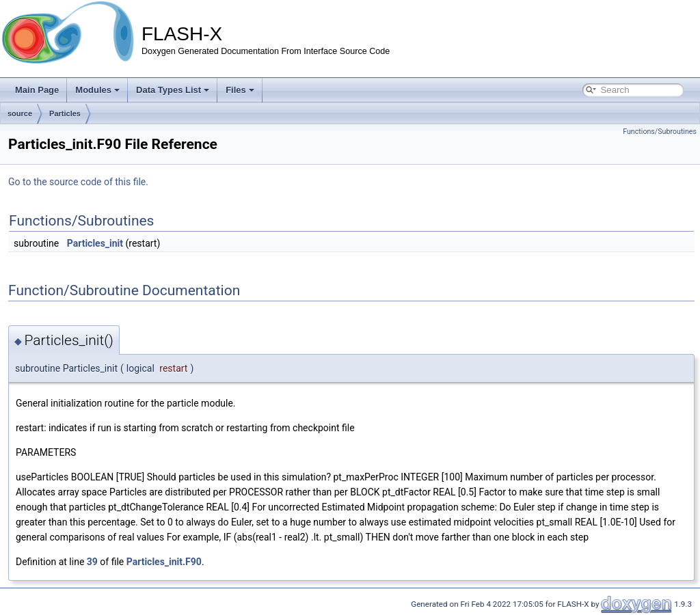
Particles (65, 113)
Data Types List (173, 90)
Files (240, 90)
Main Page (37, 90)
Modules (97, 90)
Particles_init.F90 (164, 562)
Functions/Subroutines (660, 132)
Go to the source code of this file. (78, 182)
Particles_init (95, 243)
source (20, 113)
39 (92, 562)
